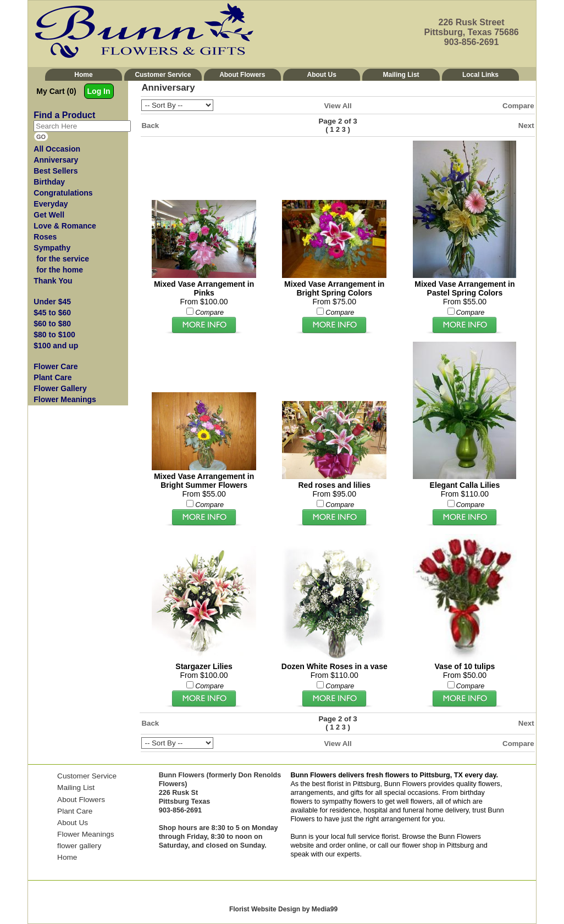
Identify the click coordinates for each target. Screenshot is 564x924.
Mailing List (401, 75)
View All (338, 106)
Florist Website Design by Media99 (283, 909)
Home (83, 75)
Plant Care (75, 811)
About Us (322, 75)
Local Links (480, 75)
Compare (518, 106)
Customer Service (163, 75)
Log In (99, 91)
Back (150, 126)
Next (526, 126)
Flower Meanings (86, 834)
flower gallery (79, 846)
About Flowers (242, 75)
